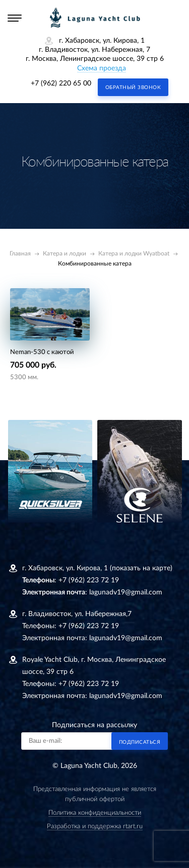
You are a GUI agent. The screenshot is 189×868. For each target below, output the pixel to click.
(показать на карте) (141, 568)
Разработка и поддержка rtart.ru (95, 827)
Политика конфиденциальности (95, 813)
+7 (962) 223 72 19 (89, 580)
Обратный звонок (133, 88)
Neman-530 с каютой (42, 352)
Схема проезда (102, 68)
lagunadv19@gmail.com (126, 592)
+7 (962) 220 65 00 (61, 83)
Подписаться (140, 742)
